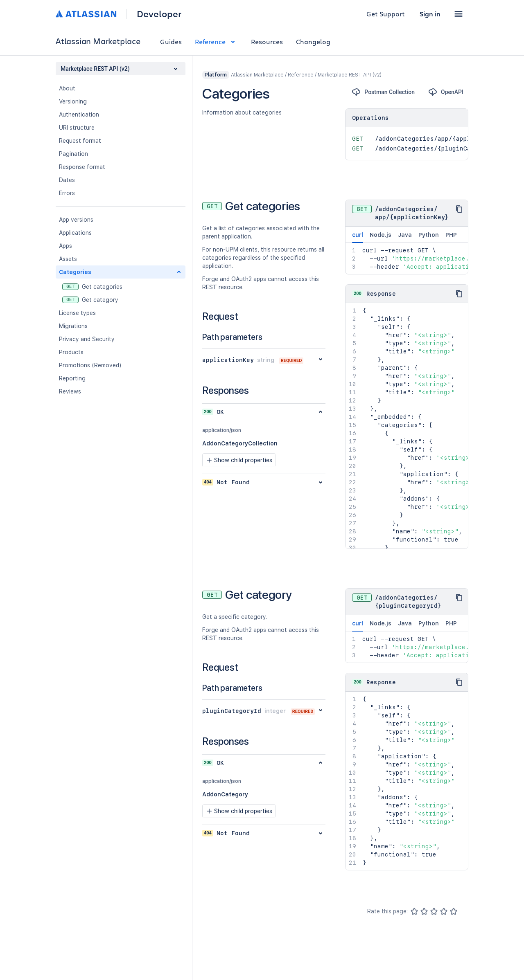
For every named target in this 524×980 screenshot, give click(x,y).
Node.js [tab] (381, 235)
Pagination (73, 154)
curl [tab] (358, 237)
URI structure (77, 128)
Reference (216, 42)
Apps (65, 246)
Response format (82, 167)
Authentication (79, 115)
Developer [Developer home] (159, 14)
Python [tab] (429, 235)
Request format (80, 141)
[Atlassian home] (86, 14)
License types (77, 313)
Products (71, 352)
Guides (171, 42)
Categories (75, 272)
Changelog (313, 42)
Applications (75, 233)
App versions (76, 220)
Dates (67, 180)
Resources (267, 42)
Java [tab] (405, 235)
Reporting (72, 378)
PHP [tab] (451, 235)
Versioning (73, 101)
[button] (458, 14)
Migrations (73, 326)
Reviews (70, 391)
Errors (67, 193)
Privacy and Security (87, 339)
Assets (68, 259)
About (67, 88)
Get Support (386, 14)
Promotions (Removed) (90, 365)
